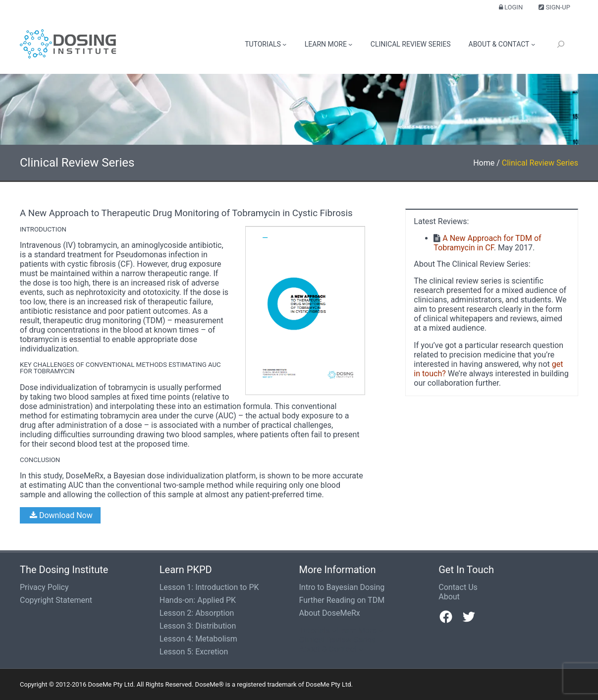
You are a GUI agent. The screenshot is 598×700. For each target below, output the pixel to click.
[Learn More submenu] (350, 44)
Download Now (60, 515)
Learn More (326, 44)
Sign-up (554, 7)
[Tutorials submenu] (284, 44)
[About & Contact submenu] (533, 44)
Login (511, 7)
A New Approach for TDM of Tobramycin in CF (487, 243)
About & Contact (499, 44)
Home (484, 163)
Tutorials (263, 44)
